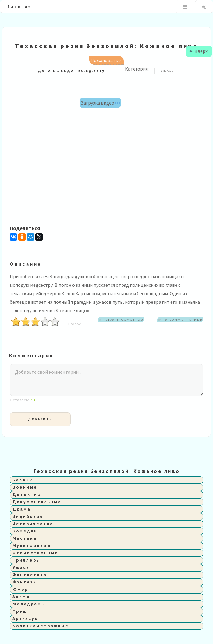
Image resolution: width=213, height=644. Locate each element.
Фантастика (30, 575)
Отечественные (35, 553)
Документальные (37, 502)
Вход (204, 7)
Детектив (27, 495)
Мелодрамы (29, 604)
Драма (22, 509)
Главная (20, 7)
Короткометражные (41, 626)
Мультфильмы (32, 546)
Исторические (33, 524)
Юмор (20, 590)
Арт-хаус (25, 619)
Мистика (25, 538)
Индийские (28, 517)
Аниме (21, 597)
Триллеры (27, 560)
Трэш (20, 611)
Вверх (197, 51)
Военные (25, 487)
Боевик (23, 480)
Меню (185, 7)
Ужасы (21, 568)
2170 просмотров (124, 320)
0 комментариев (183, 320)
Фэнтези (25, 582)
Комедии (25, 531)
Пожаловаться (106, 60)
